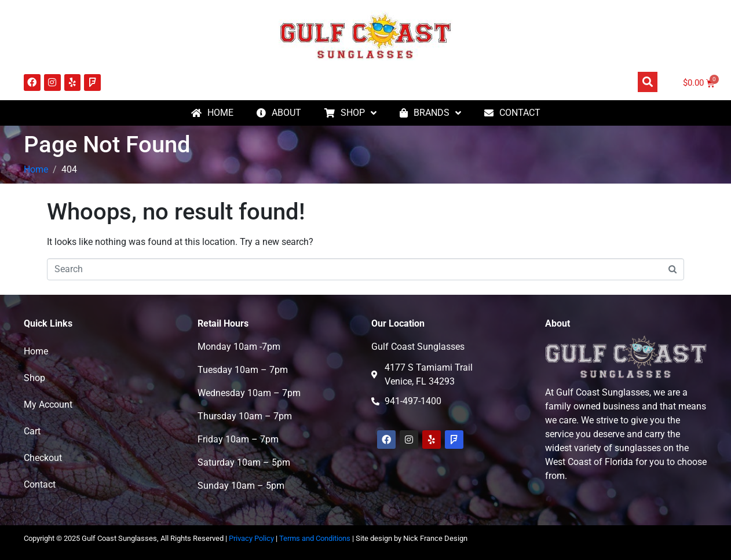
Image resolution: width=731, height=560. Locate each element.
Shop (34, 378)
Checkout (43, 458)
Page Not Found (107, 144)
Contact (40, 484)
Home (36, 351)
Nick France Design (435, 538)
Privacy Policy (251, 538)
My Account (48, 405)
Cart (32, 431)
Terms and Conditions (315, 538)
